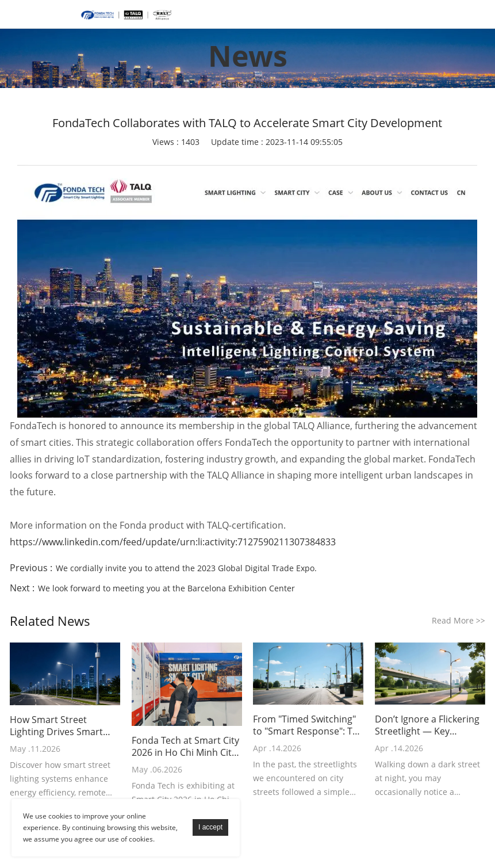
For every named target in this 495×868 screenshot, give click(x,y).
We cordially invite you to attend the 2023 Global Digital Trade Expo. (186, 568)
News (264, 84)
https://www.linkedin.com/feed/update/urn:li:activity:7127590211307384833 (173, 542)
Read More (458, 620)
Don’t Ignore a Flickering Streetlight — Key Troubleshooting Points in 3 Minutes (427, 725)
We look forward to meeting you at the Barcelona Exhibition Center (166, 588)
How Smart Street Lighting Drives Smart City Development (56, 726)
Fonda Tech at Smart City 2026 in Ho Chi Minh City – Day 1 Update (185, 747)
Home (232, 84)
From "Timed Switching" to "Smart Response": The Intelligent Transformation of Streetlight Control (308, 725)
